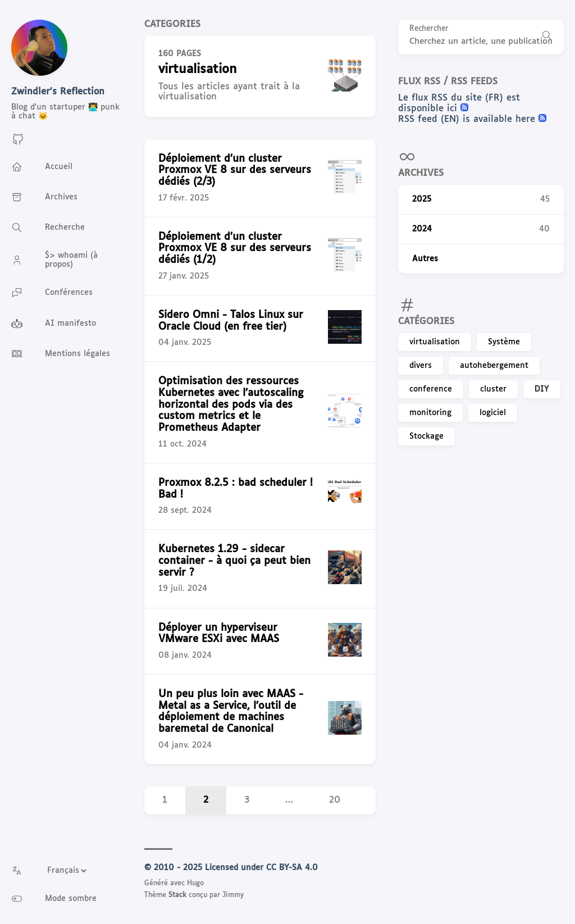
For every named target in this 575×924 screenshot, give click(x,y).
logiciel (493, 413)
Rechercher (429, 29)
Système (504, 342)
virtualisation (435, 342)
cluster (493, 389)
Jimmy (233, 895)
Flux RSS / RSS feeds (448, 82)
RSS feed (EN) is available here (468, 119)
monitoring (430, 413)
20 (335, 800)
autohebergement (494, 366)
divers (421, 366)
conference (431, 389)
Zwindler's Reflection (58, 92)
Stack (177, 895)
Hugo (195, 884)
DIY (542, 389)
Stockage (426, 436)
